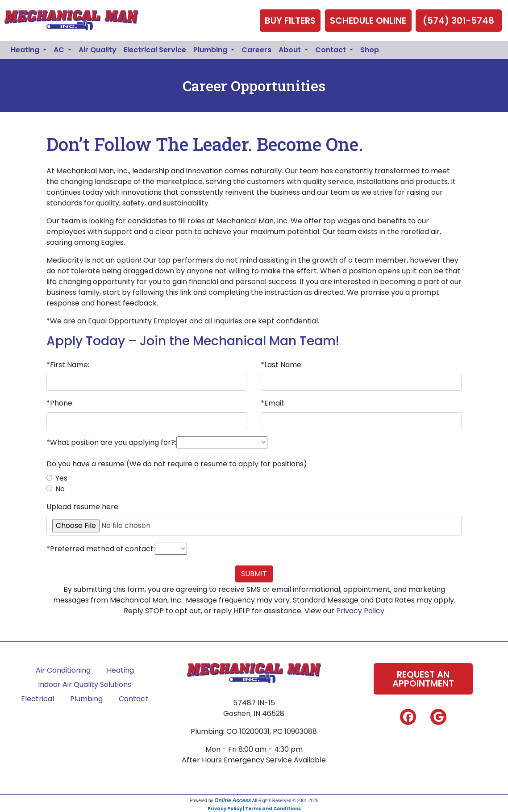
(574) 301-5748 (458, 21)
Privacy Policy (360, 611)
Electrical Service (155, 50)
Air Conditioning (63, 670)
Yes (61, 478)
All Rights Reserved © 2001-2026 (285, 801)
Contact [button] (331, 50)
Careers (256, 50)
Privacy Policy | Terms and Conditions (254, 809)
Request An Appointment (423, 679)
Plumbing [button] (211, 50)
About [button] (291, 50)
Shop (370, 50)
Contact (133, 699)
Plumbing (86, 699)
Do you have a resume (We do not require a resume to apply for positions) (177, 464)
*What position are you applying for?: (111, 442)
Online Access (233, 800)
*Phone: (60, 403)
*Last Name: (282, 365)
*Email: (273, 403)
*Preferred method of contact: (101, 549)
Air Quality (98, 50)
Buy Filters (290, 21)
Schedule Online (368, 21)
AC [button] (60, 50)
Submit (254, 574)
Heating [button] (26, 50)
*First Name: (68, 365)
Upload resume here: (83, 507)
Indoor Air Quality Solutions (85, 684)
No (60, 489)
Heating (120, 670)
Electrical (37, 699)
